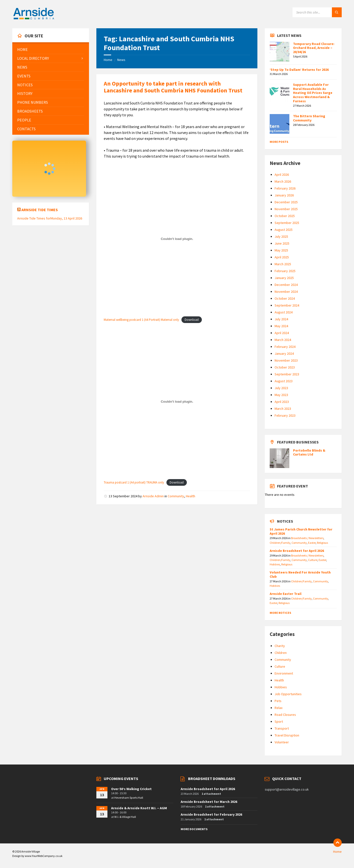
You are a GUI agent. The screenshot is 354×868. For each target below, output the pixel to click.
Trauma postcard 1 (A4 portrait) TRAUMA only (134, 482)
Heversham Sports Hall (129, 798)
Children (281, 653)
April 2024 (282, 333)
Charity (280, 646)
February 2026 (285, 188)
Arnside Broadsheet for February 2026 (211, 814)
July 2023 (281, 388)
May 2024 (281, 326)
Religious (322, 543)
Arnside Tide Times (40, 210)
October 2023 (285, 367)
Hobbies (275, 564)
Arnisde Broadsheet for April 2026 (297, 551)
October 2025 (285, 216)
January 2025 (284, 278)
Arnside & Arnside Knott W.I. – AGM (139, 808)
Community (176, 496)
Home (108, 60)
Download (192, 320)
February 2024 (285, 347)
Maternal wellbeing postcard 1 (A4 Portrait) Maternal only (141, 320)
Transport (282, 728)
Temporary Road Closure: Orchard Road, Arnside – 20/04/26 (314, 48)
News (121, 60)
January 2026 (284, 195)
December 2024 (286, 285)
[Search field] (317, 12)
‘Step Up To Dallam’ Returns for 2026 (299, 70)
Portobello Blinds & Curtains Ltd (309, 452)
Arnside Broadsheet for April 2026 (208, 789)
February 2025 (285, 271)
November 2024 (286, 292)
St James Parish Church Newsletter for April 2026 (301, 531)
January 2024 (284, 353)
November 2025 (286, 209)
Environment (284, 673)
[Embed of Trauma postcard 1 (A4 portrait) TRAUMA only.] (177, 401)
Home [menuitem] (337, 852)
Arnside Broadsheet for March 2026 (209, 802)
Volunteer (282, 742)
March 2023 (283, 409)
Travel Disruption (287, 735)
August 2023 (284, 381)
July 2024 (281, 319)
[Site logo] (34, 19)
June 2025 (282, 243)
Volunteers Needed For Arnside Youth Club (300, 574)
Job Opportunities (288, 694)
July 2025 (281, 236)
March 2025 (283, 264)
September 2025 (287, 223)
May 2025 (281, 250)
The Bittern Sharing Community (309, 118)
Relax (279, 708)
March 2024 (283, 340)
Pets (278, 701)
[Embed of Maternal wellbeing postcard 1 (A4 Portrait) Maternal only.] (177, 239)
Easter (312, 543)
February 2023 (285, 415)
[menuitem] (51, 50)
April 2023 (282, 402)
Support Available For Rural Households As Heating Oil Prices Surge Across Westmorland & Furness (313, 93)
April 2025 (282, 257)
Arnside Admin (153, 496)
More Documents (194, 829)
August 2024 (284, 312)
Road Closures (285, 715)
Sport (279, 721)
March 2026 (283, 181)
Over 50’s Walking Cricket (131, 789)
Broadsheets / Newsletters (307, 538)
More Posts (279, 142)
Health (191, 496)
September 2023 (287, 374)
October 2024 (285, 298)
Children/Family (280, 543)
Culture (313, 560)
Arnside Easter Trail (286, 594)
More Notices (280, 613)
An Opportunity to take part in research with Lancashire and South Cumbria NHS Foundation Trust (173, 87)
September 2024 (287, 305)
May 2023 (281, 395)
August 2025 (284, 230)
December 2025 (286, 202)
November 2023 (286, 360)
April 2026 (282, 175)
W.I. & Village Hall (125, 817)
